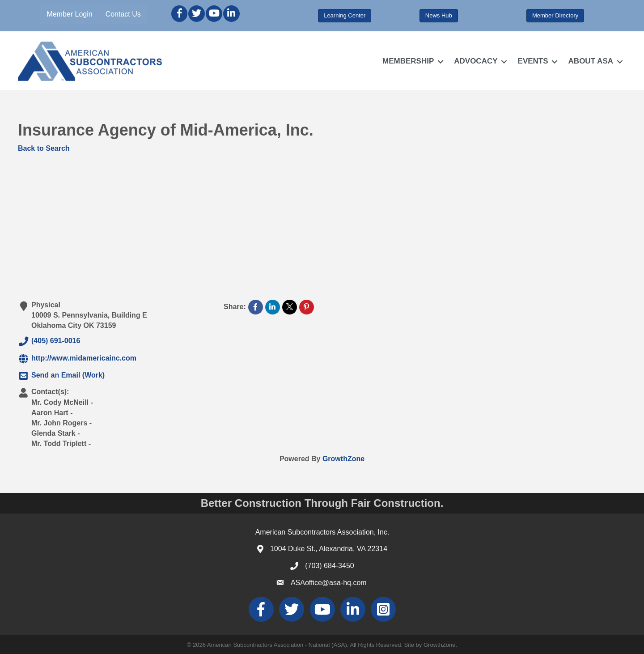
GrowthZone (343, 459)
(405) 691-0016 (49, 341)
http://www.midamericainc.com (77, 359)
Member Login (69, 14)
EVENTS (533, 61)
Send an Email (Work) (61, 376)
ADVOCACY (476, 61)
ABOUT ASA (591, 61)
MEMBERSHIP (408, 61)
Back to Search (44, 148)
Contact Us (123, 14)
